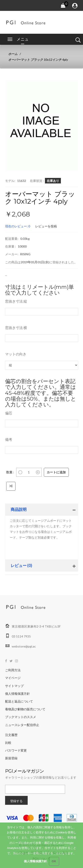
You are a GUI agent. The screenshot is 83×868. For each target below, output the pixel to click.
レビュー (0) (21, 565)
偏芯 (9, 413)
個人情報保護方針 (17, 694)
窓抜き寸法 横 (16, 328)
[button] (68, 90)
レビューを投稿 (46, 226)
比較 (8, 743)
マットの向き (16, 354)
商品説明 (19, 509)
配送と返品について (19, 701)
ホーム (13, 54)
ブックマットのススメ (21, 717)
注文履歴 (11, 735)
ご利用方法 (13, 670)
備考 (9, 439)
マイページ (13, 678)
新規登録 (11, 758)
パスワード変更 (16, 750)
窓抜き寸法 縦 (16, 301)
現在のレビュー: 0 (18, 226)
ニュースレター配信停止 (22, 725)
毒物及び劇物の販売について (25, 709)
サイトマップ (14, 686)
